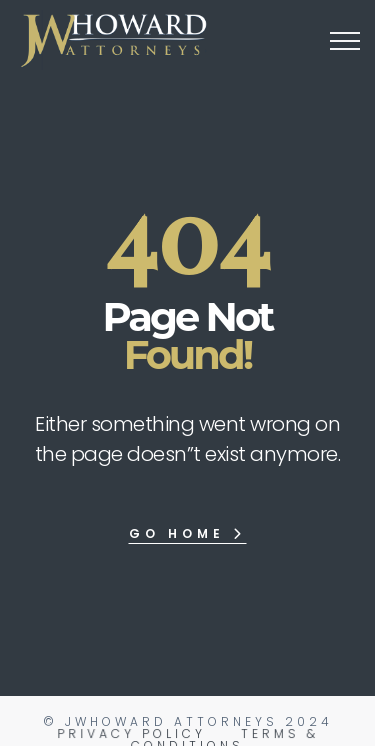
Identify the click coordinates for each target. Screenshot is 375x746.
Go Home (187, 533)
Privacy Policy (132, 733)
